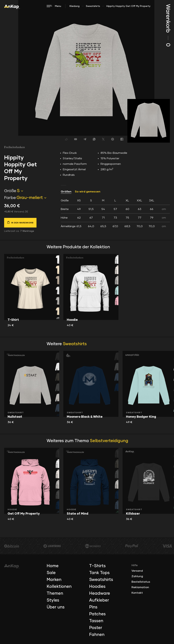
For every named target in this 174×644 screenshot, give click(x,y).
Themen (55, 593)
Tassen (96, 621)
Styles (53, 600)
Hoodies (97, 587)
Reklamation (140, 587)
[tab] (115, 213)
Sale (51, 573)
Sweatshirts (93, 6)
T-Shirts (97, 566)
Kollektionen (59, 587)
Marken (54, 580)
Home (53, 566)
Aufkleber (99, 600)
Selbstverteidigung (109, 441)
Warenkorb (168, 25)
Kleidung (75, 6)
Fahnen (97, 635)
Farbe (10, 198)
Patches (97, 614)
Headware (100, 593)
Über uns (56, 607)
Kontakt (137, 593)
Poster (96, 628)
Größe (10, 191)
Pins (93, 607)
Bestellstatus (141, 582)
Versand (137, 571)
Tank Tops (99, 573)
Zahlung (137, 576)
